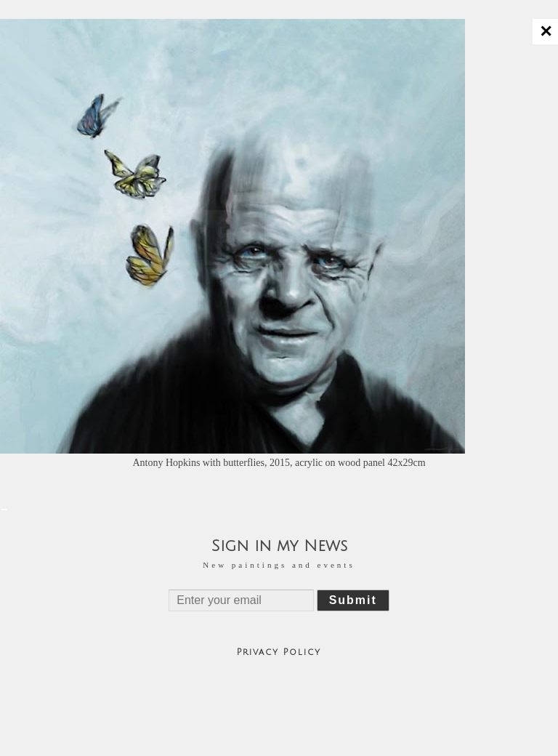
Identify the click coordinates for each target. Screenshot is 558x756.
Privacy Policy (279, 652)
